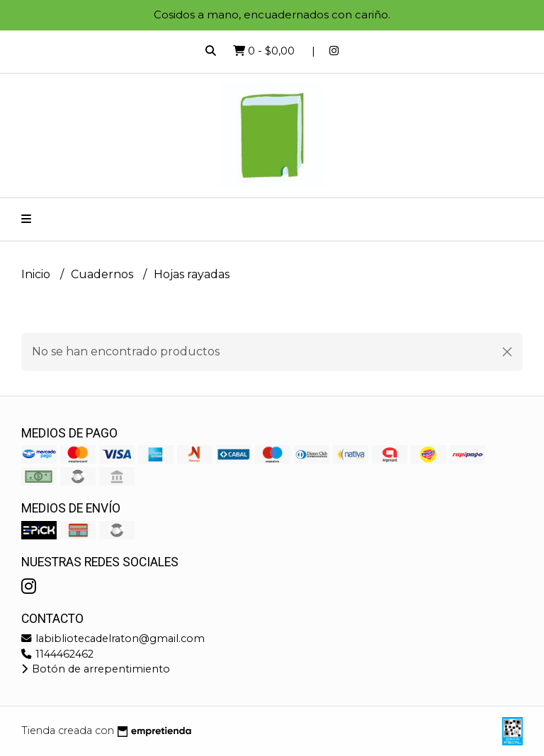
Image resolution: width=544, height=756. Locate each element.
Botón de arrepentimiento (96, 669)
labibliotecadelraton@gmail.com (113, 638)
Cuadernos (103, 274)
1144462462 (57, 654)
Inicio (37, 274)
